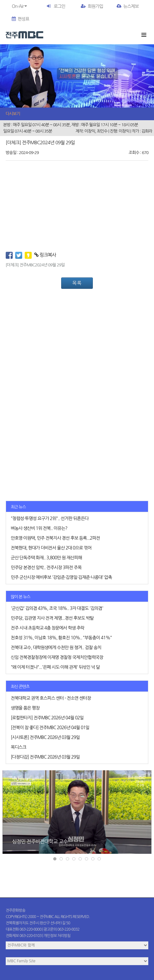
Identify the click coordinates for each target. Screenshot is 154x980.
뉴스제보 (128, 6)
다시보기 (13, 114)
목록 (77, 283)
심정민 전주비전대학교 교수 (40, 841)
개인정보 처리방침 (57, 936)
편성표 (20, 19)
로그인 (59, 6)
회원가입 (92, 6)
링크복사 (45, 255)
